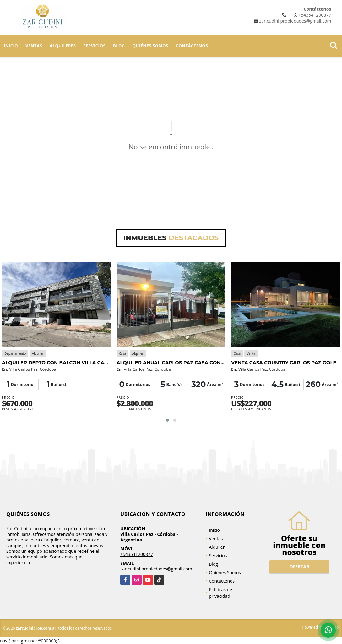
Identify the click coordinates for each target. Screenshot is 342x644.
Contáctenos (192, 46)
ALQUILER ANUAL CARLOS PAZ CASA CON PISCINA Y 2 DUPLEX (195, 362)
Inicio (11, 46)
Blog (119, 46)
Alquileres (63, 46)
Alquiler (217, 547)
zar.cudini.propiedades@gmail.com (156, 569)
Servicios (95, 46)
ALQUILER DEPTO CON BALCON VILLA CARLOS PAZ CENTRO (76, 362)
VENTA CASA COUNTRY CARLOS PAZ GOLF (284, 362)
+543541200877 (315, 15)
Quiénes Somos (150, 46)
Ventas (34, 46)
